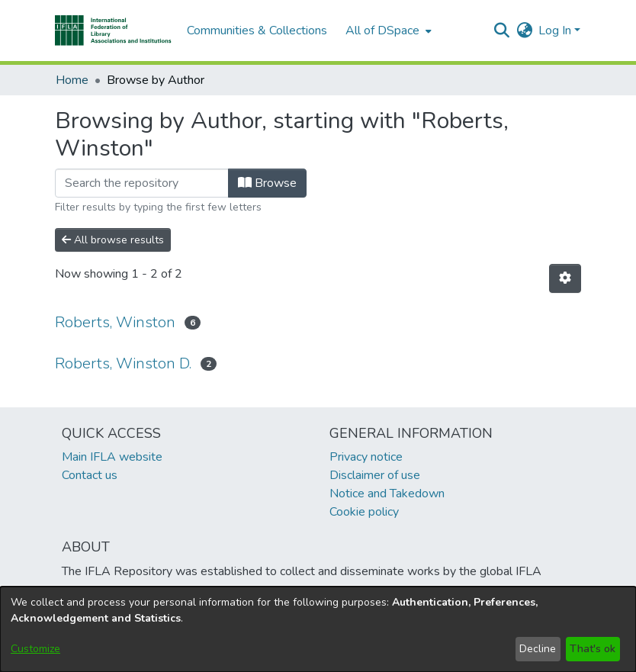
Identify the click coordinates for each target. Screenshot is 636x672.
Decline (538, 649)
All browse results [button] (113, 240)
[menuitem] (387, 31)
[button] (113, 31)
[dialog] (318, 629)
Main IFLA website (112, 457)
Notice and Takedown (387, 494)
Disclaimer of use (375, 475)
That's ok (593, 649)
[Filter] (142, 183)
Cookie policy (364, 512)
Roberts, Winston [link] (115, 322)
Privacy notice (366, 457)
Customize (35, 649)
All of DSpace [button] (382, 31)
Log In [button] (556, 31)
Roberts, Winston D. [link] (123, 363)
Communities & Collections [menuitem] (257, 31)
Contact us (90, 475)
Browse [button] (267, 183)
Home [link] (72, 80)
